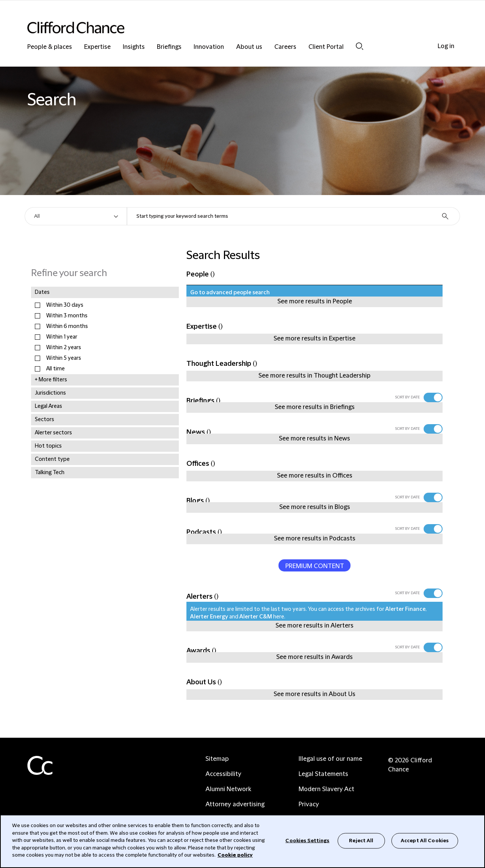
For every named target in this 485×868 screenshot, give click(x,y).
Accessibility (223, 774)
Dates (42, 292)
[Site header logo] (227, 27)
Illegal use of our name (330, 759)
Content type (52, 459)
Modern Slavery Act (326, 789)
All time (56, 369)
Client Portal (326, 47)
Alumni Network (228, 789)
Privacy (309, 804)
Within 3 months (67, 316)
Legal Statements (323, 774)
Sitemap (217, 759)
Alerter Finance (405, 609)
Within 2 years (64, 348)
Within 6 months (67, 326)
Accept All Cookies (425, 840)
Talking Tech (50, 473)
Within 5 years (64, 358)
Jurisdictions (50, 393)
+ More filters (51, 380)
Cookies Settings (307, 840)
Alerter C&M (256, 617)
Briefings (169, 47)
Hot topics (48, 446)
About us (249, 47)
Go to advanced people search (230, 293)
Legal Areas (48, 406)
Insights (134, 47)
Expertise (97, 47)
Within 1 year (62, 337)
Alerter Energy (209, 617)
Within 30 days (65, 305)
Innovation (209, 47)
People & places (50, 47)
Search (360, 46)
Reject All (361, 840)
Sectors (45, 420)
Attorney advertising (235, 804)
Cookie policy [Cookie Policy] (235, 855)
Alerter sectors (53, 433)
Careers (285, 47)
